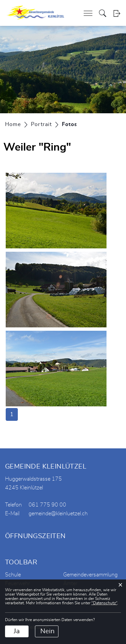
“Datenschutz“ (104, 603)
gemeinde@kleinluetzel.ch (58, 514)
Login (117, 13)
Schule (13, 575)
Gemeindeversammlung (90, 575)
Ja (17, 631)
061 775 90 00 (47, 505)
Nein (47, 631)
